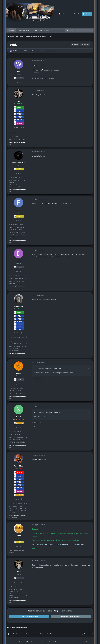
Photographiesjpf (19, 163)
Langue (11, 642)
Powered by (83, 642)
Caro (19, 101)
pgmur (19, 210)
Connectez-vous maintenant (71, 617)
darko (19, 261)
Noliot (19, 417)
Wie (17, 51)
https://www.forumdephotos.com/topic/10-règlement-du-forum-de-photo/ (58, 544)
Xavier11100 (19, 306)
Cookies (49, 642)
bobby (19, 373)
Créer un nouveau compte (29, 617)
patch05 (19, 536)
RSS (55, 642)
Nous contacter (39, 642)
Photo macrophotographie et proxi (44, 51)
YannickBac (19, 466)
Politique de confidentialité (25, 642)
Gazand (19, 572)
